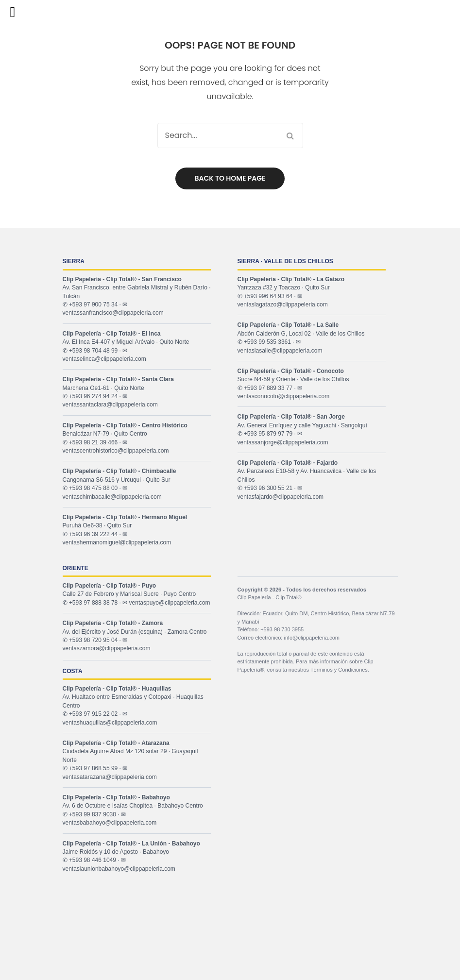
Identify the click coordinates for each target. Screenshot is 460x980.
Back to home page (230, 178)
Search (290, 135)
